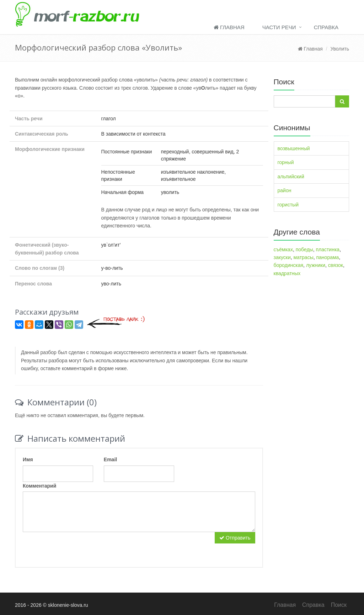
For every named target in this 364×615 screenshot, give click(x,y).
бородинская (289, 265)
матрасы (304, 257)
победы (304, 249)
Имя (28, 459)
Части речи (279, 27)
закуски (282, 257)
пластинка (328, 249)
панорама (328, 257)
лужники (316, 265)
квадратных (287, 273)
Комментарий (39, 486)
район (285, 190)
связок (336, 265)
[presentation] (77, 546)
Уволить (340, 49)
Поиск (339, 605)
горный (286, 162)
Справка (326, 27)
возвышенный (294, 148)
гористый (288, 205)
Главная (229, 27)
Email (110, 459)
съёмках (283, 249)
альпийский (291, 177)
